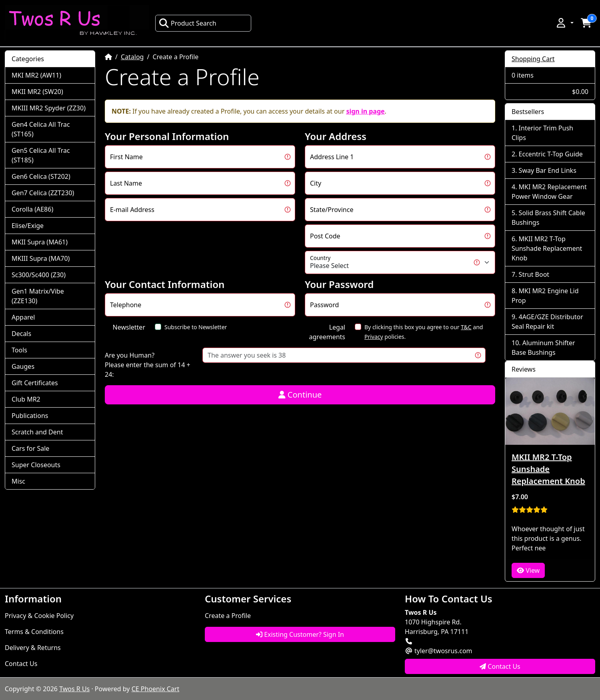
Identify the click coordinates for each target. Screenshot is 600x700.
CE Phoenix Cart (156, 689)
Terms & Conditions (34, 632)
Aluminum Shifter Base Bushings (543, 348)
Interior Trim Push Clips (542, 133)
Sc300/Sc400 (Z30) (39, 275)
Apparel (23, 317)
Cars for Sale (30, 448)
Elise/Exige (28, 226)
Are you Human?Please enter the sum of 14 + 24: (148, 365)
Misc (18, 481)
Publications (30, 416)
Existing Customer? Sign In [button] (300, 634)
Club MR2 (26, 399)
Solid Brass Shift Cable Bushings (548, 218)
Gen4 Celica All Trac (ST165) (41, 129)
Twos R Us (74, 689)
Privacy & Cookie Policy (39, 616)
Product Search (188, 23)
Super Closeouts (36, 465)
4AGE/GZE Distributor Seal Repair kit (547, 322)
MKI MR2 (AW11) (36, 75)
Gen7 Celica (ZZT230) (43, 193)
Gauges (23, 366)
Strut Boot (534, 274)
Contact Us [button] (500, 666)
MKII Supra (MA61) (40, 242)
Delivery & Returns (33, 648)
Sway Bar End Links (548, 170)
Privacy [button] (374, 337)
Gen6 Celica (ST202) (41, 176)
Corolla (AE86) (32, 209)
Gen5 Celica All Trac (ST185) (41, 155)
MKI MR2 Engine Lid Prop (545, 296)
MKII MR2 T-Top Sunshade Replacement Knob (547, 248)
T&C (466, 327)
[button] (564, 23)
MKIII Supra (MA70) (41, 258)
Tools (19, 350)
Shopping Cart (533, 59)
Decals (21, 334)
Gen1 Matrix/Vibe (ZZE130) (38, 296)
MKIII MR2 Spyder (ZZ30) (49, 108)
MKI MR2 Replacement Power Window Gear (549, 192)
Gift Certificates (35, 383)
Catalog (132, 57)
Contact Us (21, 664)
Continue (300, 395)
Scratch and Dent (37, 432)
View (528, 570)
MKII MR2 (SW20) (37, 92)
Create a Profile (228, 616)
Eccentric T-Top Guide (551, 154)
